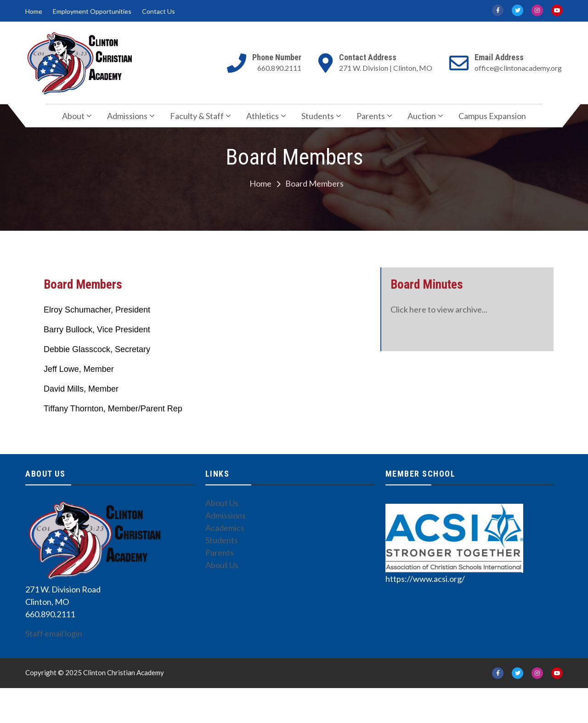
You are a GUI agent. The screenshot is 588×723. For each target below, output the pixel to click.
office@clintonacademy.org (518, 68)
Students (318, 116)
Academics (225, 528)
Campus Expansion (492, 116)
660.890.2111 (279, 68)
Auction (422, 116)
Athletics (263, 116)
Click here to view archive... (439, 309)
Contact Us (158, 11)
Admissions (127, 116)
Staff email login (54, 633)
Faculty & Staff (197, 116)
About (73, 116)
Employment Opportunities (92, 11)
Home (34, 11)
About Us (222, 503)
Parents (371, 116)
